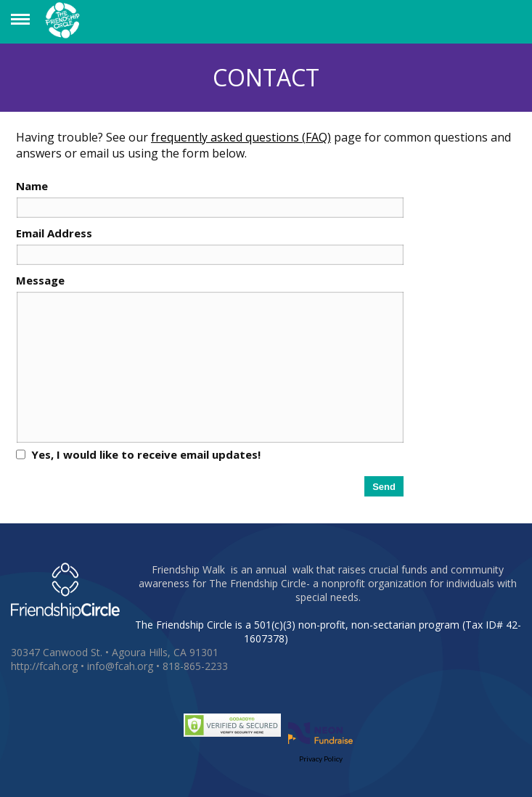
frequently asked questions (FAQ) (241, 137)
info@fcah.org (120, 666)
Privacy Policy (321, 759)
